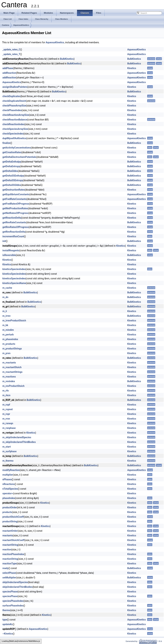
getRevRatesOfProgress (15, 227)
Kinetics (132, 68)
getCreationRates (12, 152)
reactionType (10, 564)
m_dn (5, 297)
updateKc (8, 624)
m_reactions (9, 377)
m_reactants (9, 363)
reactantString (10, 545)
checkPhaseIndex (12, 110)
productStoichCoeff (13, 517)
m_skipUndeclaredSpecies (17, 437)
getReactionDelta (12, 218)
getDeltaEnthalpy (12, 162)
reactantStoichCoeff (13, 540)
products (7, 512)
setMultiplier (9, 578)
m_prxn (6, 353)
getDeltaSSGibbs (12, 185)
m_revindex (9, 381)
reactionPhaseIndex (13, 554)
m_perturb (8, 335)
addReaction (9, 73)
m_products (9, 344)
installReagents (11, 250)
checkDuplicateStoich (14, 101)
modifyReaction (11, 470)
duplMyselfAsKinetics (14, 138)
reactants (8, 535)
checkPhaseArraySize (14, 106)
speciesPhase (10, 592)
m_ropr (6, 414)
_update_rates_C (11, 49)
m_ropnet (8, 409)
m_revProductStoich (13, 386)
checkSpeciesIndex (13, 134)
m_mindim (8, 330)
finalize (6, 143)
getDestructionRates (14, 190)
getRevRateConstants (14, 222)
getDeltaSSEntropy (13, 180)
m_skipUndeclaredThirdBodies (19, 442)
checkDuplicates (11, 96)
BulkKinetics (67, 59)
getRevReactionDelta (14, 232)
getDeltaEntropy (11, 166)
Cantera (5, 25)
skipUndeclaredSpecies (15, 582)
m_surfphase (10, 451)
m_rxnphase (9, 428)
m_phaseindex (10, 339)
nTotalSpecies (10, 489)
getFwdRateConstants (14, 199)
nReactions (9, 484)
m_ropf (6, 405)
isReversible (9, 255)
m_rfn (6, 391)
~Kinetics (8, 634)
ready (5, 568)
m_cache (7, 288)
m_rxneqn (8, 423)
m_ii (5, 311)
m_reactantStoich (12, 367)
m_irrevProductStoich (14, 321)
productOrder (10, 507)
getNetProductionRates (15, 208)
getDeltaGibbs (10, 171)
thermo (6, 610)
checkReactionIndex (13, 124)
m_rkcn (6, 395)
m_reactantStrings (12, 372)
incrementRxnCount (13, 236)
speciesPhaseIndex (13, 601)
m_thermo (8, 461)
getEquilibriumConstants (16, 194)
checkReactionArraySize (16, 115)
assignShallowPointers (15, 87)
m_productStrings (12, 349)
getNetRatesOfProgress (15, 213)
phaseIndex (9, 498)
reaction (7, 550)
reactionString (10, 559)
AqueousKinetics (21, 25)
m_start (7, 447)
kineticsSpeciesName (14, 283)
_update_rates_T (11, 54)
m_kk (5, 325)
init (4, 241)
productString (10, 521)
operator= (8, 493)
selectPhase (9, 573)
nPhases (7, 479)
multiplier (8, 475)
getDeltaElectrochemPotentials (19, 157)
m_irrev (6, 316)
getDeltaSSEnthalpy (13, 176)
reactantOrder (10, 531)
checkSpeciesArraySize (15, 129)
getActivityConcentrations (17, 148)
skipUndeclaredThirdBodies (17, 587)
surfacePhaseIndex (13, 606)
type (5, 620)
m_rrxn (6, 419)
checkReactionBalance (15, 120)
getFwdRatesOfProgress (16, 204)
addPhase (8, 68)
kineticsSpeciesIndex (14, 269)
